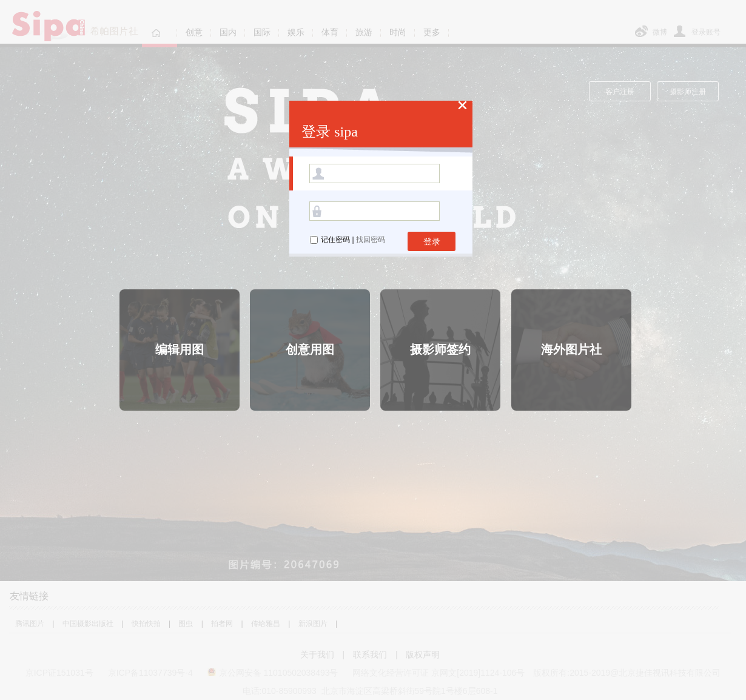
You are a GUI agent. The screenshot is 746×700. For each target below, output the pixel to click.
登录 (432, 241)
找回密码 (371, 240)
